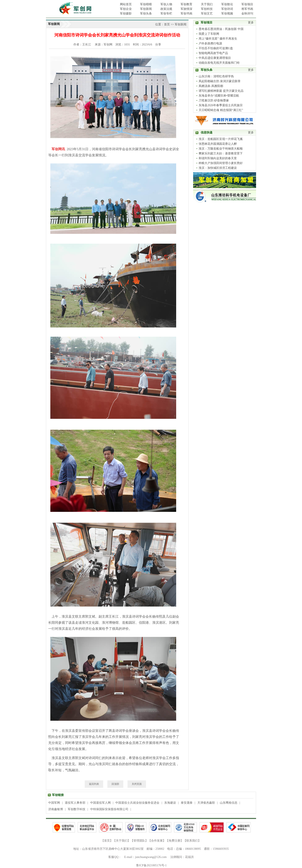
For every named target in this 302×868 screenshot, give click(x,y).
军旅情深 (186, 9)
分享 (158, 45)
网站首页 (126, 4)
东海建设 (170, 803)
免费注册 (174, 841)
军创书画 (186, 14)
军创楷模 (146, 4)
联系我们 (192, 841)
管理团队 (139, 841)
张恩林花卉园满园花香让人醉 (218, 144)
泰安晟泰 (187, 803)
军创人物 (166, 4)
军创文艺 (207, 14)
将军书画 (247, 9)
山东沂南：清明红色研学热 (216, 76)
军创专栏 (166, 14)
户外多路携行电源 (210, 43)
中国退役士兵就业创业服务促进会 (137, 803)
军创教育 (186, 4)
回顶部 (115, 784)
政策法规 (166, 9)
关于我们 (207, 4)
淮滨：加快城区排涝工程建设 (218, 168)
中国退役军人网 (100, 803)
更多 (251, 23)
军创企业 (126, 9)
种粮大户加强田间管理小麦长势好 (221, 163)
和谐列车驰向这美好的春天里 (218, 158)
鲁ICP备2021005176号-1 (151, 865)
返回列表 (94, 784)
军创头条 (146, 14)
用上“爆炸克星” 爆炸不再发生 (218, 39)
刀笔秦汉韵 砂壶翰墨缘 (214, 100)
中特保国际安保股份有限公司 (109, 809)
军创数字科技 (77, 809)
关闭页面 (137, 784)
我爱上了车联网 (209, 34)
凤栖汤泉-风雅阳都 (211, 86)
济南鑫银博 (56, 809)
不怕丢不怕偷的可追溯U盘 (216, 48)
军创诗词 (227, 9)
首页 (167, 24)
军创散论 (227, 4)
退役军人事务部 (75, 803)
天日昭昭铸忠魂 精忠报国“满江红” (221, 110)
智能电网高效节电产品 (213, 53)
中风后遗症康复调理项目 (215, 58)
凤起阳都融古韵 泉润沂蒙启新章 (220, 81)
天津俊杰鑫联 (206, 803)
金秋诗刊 (247, 14)
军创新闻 (146, 9)
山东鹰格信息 (229, 803)
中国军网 (54, 803)
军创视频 (227, 14)
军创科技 (207, 9)
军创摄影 (126, 14)
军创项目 (247, 4)
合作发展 (157, 841)
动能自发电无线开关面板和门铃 (219, 63)
